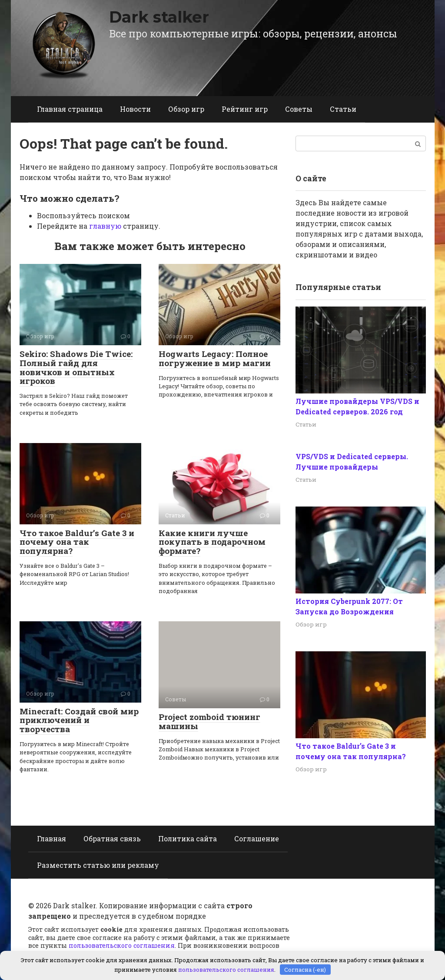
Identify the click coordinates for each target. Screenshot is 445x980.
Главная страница (70, 109)
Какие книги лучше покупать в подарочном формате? (212, 542)
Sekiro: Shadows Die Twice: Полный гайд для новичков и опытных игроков (76, 367)
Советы (299, 109)
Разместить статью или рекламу (98, 865)
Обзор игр (186, 109)
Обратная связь (112, 838)
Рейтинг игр (245, 109)
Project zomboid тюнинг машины (209, 721)
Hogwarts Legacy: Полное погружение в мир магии (215, 358)
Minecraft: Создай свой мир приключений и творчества (79, 720)
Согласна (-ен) (305, 969)
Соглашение (257, 838)
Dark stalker (159, 17)
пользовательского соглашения (122, 945)
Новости (135, 109)
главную (105, 226)
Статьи (343, 109)
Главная (51, 838)
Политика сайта (188, 838)
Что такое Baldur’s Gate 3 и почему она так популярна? (77, 542)
